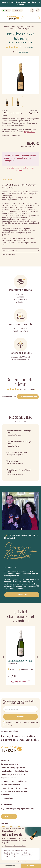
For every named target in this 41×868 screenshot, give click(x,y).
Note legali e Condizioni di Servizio (15, 771)
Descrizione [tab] (8, 179)
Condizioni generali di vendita (13, 774)
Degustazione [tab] (8, 255)
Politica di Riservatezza (10, 785)
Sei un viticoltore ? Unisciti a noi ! (14, 781)
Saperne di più (30, 132)
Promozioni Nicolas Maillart (21, 2)
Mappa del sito (7, 798)
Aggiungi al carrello (21, 681)
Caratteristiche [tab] (10, 250)
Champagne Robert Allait (20, 42)
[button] (14, 690)
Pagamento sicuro (8, 778)
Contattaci (6, 795)
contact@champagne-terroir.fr (20, 809)
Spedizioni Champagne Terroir (13, 768)
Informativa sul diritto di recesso (14, 788)
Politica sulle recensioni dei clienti (14, 791)
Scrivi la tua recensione (28, 397)
